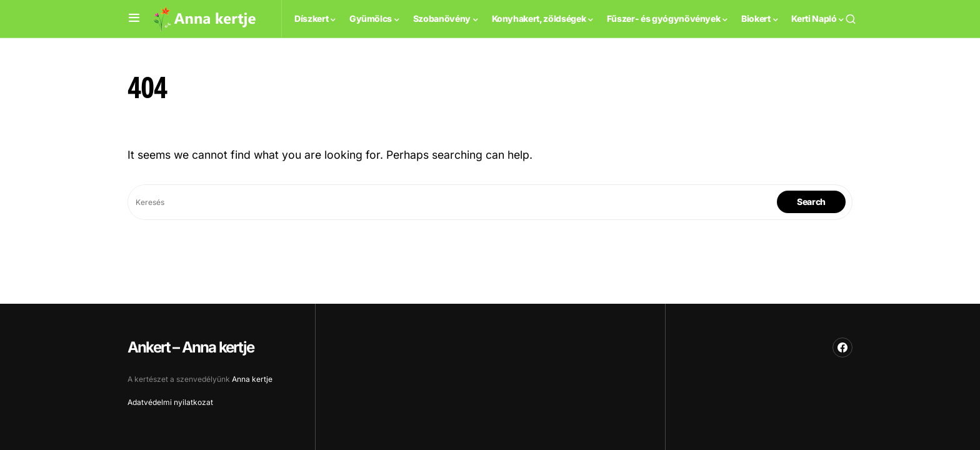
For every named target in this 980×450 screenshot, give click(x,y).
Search (811, 202)
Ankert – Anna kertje (191, 347)
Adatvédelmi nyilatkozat (170, 402)
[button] (134, 18)
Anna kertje (252, 379)
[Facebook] (842, 347)
